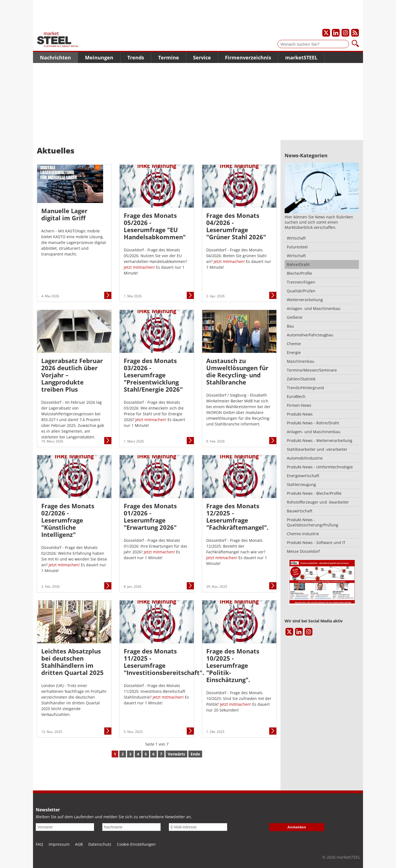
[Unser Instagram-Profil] (345, 33)
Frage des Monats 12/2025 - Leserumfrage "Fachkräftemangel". (237, 517)
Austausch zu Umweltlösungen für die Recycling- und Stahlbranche (237, 371)
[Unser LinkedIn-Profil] (336, 33)
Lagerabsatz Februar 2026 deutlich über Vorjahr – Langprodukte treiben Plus (72, 375)
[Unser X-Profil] (326, 33)
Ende (195, 754)
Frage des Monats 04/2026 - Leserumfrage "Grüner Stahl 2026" (236, 226)
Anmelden (297, 827)
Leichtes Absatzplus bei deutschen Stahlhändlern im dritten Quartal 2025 (72, 662)
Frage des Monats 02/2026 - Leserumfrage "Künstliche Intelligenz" (68, 520)
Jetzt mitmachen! (140, 267)
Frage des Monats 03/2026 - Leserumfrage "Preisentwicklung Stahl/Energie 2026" (153, 375)
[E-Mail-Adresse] (198, 827)
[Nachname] (131, 827)
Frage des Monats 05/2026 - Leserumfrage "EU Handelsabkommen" (155, 226)
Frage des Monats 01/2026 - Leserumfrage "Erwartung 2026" (150, 517)
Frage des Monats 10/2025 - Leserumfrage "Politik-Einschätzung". (233, 665)
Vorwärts (176, 754)
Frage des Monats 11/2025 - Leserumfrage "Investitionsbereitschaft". (157, 662)
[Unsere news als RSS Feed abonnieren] (355, 33)
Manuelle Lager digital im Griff (64, 214)
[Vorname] (65, 827)
